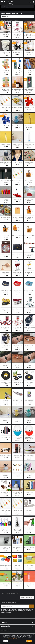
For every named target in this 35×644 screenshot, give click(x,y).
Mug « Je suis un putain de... (6, 548)
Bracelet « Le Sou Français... (17, 346)
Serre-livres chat (6, 437)
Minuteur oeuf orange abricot (29, 438)
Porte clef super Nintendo (17, 401)
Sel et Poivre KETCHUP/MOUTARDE (29, 35)
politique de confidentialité (12, 639)
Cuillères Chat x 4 (17, 474)
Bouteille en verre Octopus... (17, 145)
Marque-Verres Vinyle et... (17, 310)
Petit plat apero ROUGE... (17, 291)
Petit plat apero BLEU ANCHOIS (6, 291)
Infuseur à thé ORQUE (6, 236)
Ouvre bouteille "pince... (29, 530)
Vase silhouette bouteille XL (29, 126)
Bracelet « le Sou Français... (29, 346)
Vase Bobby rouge (29, 107)
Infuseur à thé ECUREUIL (29, 218)
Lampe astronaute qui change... (6, 530)
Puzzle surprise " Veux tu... (17, 328)
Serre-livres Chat (17, 456)
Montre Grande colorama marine (6, 346)
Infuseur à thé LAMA (29, 236)
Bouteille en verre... (6, 144)
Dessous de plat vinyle (29, 383)
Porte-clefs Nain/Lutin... (6, 200)
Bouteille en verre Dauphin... (29, 145)
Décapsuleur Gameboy (6, 401)
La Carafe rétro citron (17, 419)
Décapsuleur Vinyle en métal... (6, 383)
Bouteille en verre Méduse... (6, 420)
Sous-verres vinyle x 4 (17, 382)
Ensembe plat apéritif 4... (6, 566)
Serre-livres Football (29, 547)
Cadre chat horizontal (6, 456)
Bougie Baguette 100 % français (17, 90)
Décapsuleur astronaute (29, 511)
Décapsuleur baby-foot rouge (29, 90)
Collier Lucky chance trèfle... (17, 181)
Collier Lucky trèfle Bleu (6, 511)
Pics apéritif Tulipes (6, 584)
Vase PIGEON (6, 34)
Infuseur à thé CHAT (17, 236)
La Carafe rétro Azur (17, 126)
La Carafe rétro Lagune (29, 420)
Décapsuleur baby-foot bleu (17, 71)
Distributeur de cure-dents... (6, 163)
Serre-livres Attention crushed (29, 475)
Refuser (6, 641)
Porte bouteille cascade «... (6, 273)
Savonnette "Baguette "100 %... (29, 71)
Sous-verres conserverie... (17, 566)
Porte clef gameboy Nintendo (29, 401)
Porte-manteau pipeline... (29, 255)
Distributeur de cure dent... (17, 218)
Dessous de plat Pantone (29, 200)
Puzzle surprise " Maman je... (17, 35)
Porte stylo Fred (17, 199)
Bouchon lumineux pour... (17, 548)
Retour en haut (27, 598)
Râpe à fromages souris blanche (17, 530)
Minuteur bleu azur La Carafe (17, 438)
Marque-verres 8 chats (29, 273)
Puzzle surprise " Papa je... (29, 310)
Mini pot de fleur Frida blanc (17, 493)
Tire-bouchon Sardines (6, 310)
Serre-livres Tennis (29, 492)
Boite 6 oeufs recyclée (6, 71)
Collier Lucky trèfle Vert (6, 108)
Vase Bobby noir (17, 52)
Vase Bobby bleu (6, 126)
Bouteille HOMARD (29, 584)
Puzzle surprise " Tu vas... (6, 328)
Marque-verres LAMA (6, 254)
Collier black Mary (17, 162)
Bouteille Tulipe (17, 584)
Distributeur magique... (6, 475)
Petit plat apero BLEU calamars (29, 291)
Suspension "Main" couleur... (6, 181)
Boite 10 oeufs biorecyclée (6, 90)
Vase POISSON (29, 52)
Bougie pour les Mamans (6, 53)
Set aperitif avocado (6, 217)
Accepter (29, 641)
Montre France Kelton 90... (29, 328)
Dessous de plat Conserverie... (29, 566)
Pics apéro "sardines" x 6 (17, 108)
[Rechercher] (17, 7)
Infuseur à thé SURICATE (29, 181)
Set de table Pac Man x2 (17, 255)
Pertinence (17, 17)
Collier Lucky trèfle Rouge (17, 511)
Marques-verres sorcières (17, 273)
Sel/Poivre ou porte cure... (29, 456)
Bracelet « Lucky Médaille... (29, 163)
